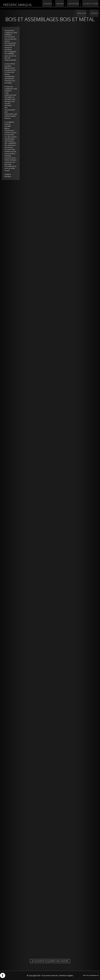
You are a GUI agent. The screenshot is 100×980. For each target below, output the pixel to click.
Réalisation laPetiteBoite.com (91, 975)
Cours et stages (90, 5)
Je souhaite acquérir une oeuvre (50, 961)
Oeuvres (60, 5)
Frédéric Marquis (17, 5)
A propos (48, 5)
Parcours (82, 14)
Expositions (73, 5)
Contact (94, 14)
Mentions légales (67, 975)
